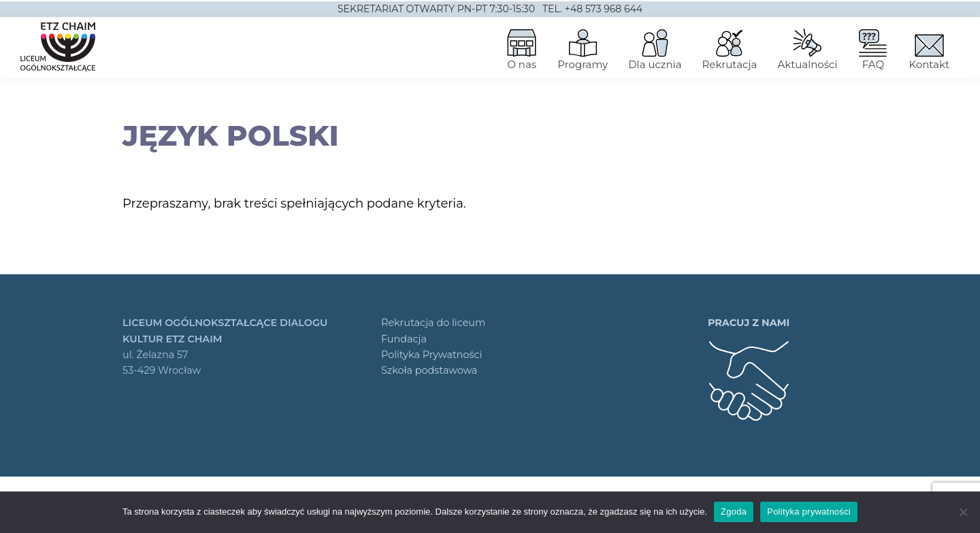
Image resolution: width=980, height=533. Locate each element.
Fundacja (404, 339)
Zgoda (734, 512)
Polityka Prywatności (431, 355)
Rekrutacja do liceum (433, 323)
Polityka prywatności (809, 512)
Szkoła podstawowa (429, 370)
